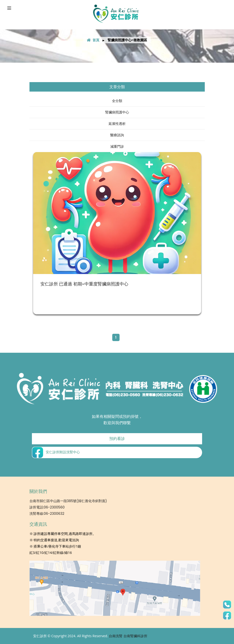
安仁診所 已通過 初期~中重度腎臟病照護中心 (84, 284)
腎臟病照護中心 (117, 112)
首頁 (93, 40)
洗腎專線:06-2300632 (47, 514)
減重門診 (117, 146)
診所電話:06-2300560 (47, 507)
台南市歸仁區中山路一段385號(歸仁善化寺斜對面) (68, 501)
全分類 (117, 101)
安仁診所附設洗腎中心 (56, 452)
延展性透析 (117, 124)
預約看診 (117, 439)
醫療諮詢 (117, 135)
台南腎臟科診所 (135, 636)
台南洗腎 (116, 636)
